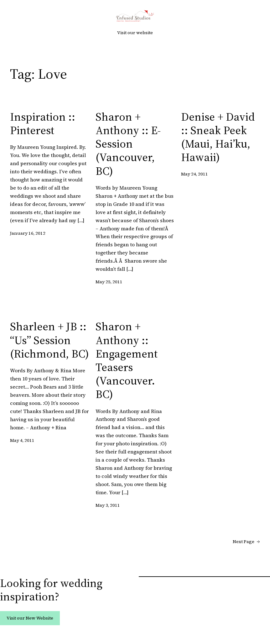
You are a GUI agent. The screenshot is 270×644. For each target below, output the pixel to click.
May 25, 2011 (109, 282)
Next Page (246, 542)
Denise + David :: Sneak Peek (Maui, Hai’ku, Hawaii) (218, 137)
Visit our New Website (30, 618)
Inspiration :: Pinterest (43, 123)
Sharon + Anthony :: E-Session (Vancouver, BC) (128, 144)
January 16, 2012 (28, 233)
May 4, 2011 (22, 440)
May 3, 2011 (108, 505)
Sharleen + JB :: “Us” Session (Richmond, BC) (49, 340)
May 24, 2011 (195, 174)
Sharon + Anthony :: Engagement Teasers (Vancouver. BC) (127, 360)
